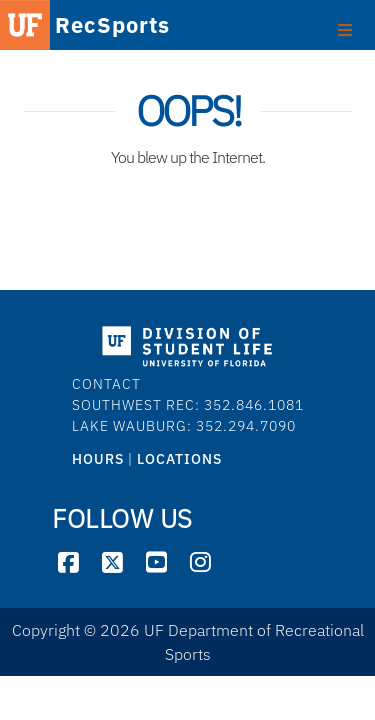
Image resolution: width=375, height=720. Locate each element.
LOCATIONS (179, 459)
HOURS (98, 459)
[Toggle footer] (344, 28)
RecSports (83, 26)
